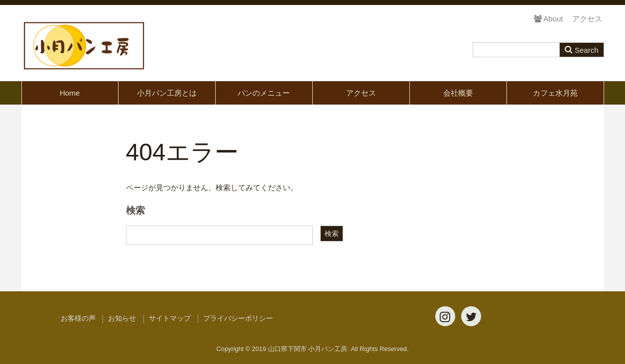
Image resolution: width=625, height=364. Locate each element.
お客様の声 (78, 318)
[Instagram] (445, 316)
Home (70, 93)
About (548, 19)
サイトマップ (170, 318)
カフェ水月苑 (555, 93)
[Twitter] (471, 316)
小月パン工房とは (167, 93)
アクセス (587, 19)
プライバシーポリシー (238, 318)
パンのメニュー (264, 93)
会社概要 (458, 93)
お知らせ (122, 318)
